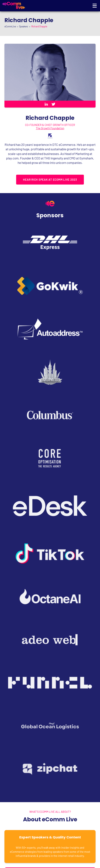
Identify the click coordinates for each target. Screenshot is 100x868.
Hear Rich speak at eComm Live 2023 (50, 180)
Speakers (24, 26)
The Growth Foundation (50, 128)
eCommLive (10, 26)
